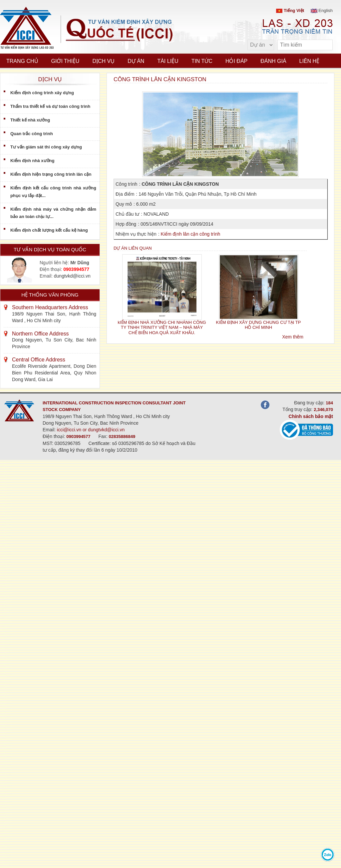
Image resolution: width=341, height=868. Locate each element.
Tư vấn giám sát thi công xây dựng (46, 147)
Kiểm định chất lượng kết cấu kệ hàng (49, 230)
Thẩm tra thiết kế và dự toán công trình (50, 106)
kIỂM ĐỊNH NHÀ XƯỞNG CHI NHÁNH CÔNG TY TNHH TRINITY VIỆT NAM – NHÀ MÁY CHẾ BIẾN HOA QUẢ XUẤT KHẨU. (162, 327)
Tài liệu (168, 61)
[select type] (261, 45)
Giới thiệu (65, 61)
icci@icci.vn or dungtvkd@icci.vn (91, 430)
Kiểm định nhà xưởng (32, 161)
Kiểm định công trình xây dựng (42, 93)
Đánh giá (273, 61)
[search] (324, 45)
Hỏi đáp (236, 61)
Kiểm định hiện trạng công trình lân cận (51, 174)
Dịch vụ (103, 61)
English (322, 10)
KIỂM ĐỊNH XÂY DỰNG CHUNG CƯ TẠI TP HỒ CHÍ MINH (259, 325)
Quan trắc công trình (32, 134)
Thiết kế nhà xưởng (30, 120)
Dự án (136, 61)
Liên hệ (310, 61)
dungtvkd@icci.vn (72, 276)
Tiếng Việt (290, 10)
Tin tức (202, 61)
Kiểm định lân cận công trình (190, 234)
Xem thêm (293, 337)
